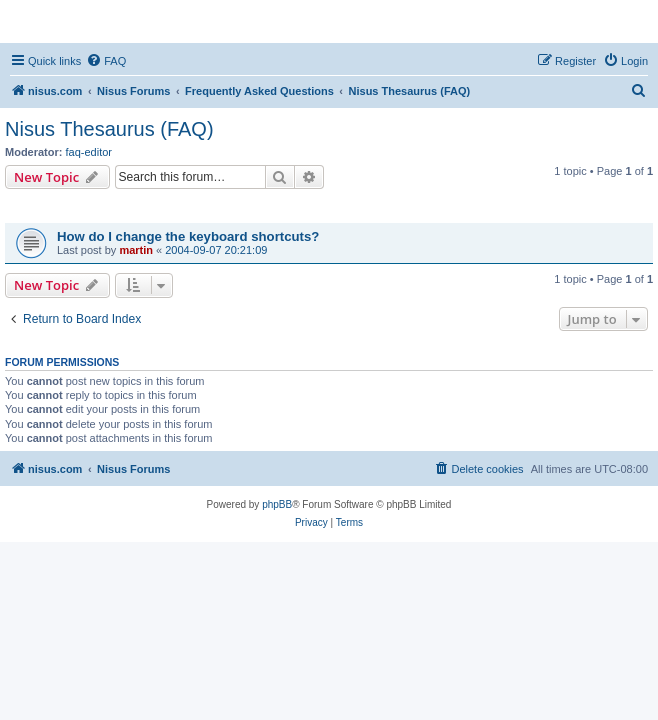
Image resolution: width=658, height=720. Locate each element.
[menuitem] (106, 61)
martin (136, 250)
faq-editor (89, 152)
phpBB (277, 504)
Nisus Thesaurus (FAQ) (109, 129)
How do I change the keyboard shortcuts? (188, 236)
